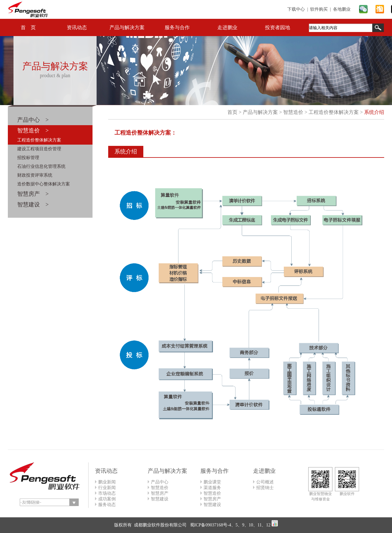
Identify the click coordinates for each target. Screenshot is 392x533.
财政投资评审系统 (35, 175)
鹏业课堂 (212, 482)
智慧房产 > (33, 194)
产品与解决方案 (127, 27)
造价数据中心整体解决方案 (44, 184)
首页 (232, 112)
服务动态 (107, 505)
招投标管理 (28, 158)
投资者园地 (278, 27)
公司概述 (265, 482)
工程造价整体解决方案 (39, 140)
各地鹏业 (342, 9)
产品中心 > (33, 120)
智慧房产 (160, 493)
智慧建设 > (33, 205)
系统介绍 (374, 112)
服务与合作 (177, 27)
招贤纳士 (265, 488)
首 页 (28, 27)
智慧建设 (160, 499)
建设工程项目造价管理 (39, 149)
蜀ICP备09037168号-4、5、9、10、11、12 (230, 525)
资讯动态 (77, 27)
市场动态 (107, 493)
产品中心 (160, 482)
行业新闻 (107, 488)
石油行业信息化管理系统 (41, 166)
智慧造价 (293, 112)
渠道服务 (212, 488)
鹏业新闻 (107, 482)
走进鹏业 (227, 27)
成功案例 (107, 499)
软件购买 (319, 9)
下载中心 (296, 9)
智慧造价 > (33, 131)
